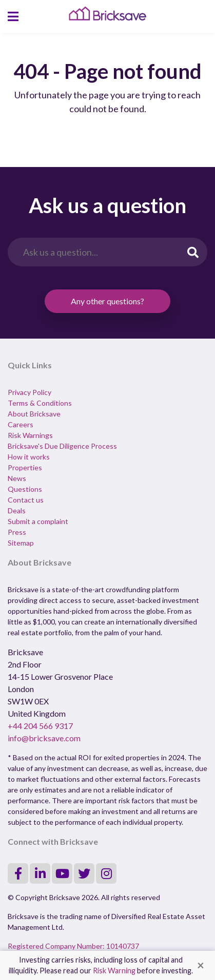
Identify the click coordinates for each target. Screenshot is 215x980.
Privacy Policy (30, 392)
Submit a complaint (38, 521)
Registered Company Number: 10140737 (73, 946)
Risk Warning (114, 971)
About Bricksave (34, 414)
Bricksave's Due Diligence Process (62, 446)
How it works (29, 457)
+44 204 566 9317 (40, 726)
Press (17, 532)
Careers (21, 424)
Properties (25, 467)
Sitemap (21, 543)
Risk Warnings (30, 435)
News (17, 478)
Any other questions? (107, 301)
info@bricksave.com (44, 738)
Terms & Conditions (40, 403)
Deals (17, 510)
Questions (25, 489)
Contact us (26, 500)
